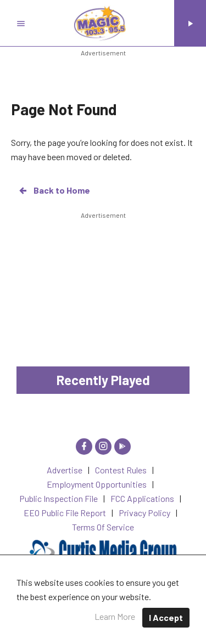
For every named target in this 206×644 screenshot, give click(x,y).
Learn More (115, 616)
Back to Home (54, 190)
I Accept (166, 617)
